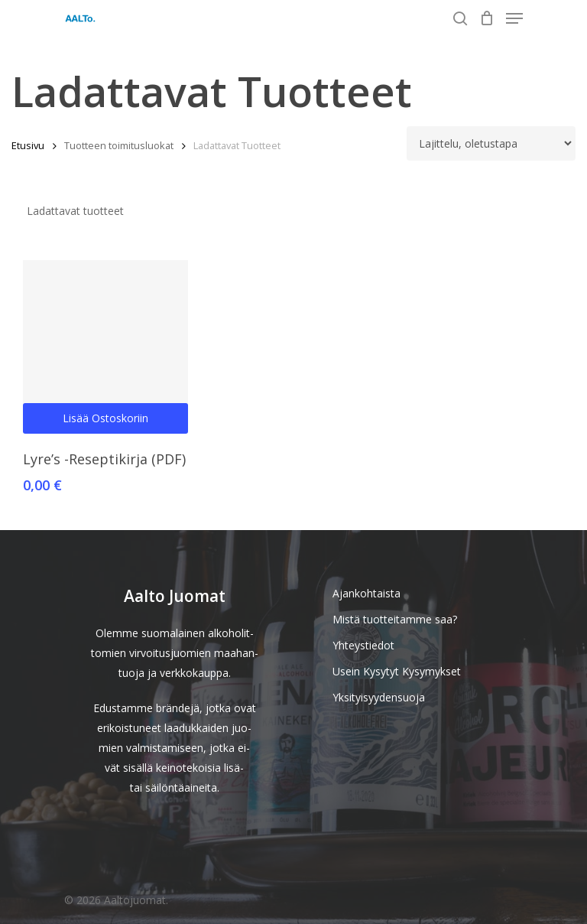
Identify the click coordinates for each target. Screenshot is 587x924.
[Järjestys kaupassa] (491, 143)
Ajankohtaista (366, 593)
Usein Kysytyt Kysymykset (397, 671)
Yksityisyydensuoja (379, 697)
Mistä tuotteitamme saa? (395, 619)
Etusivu (28, 145)
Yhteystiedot (363, 645)
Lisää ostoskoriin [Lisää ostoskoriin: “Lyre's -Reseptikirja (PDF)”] (105, 418)
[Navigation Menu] (514, 18)
